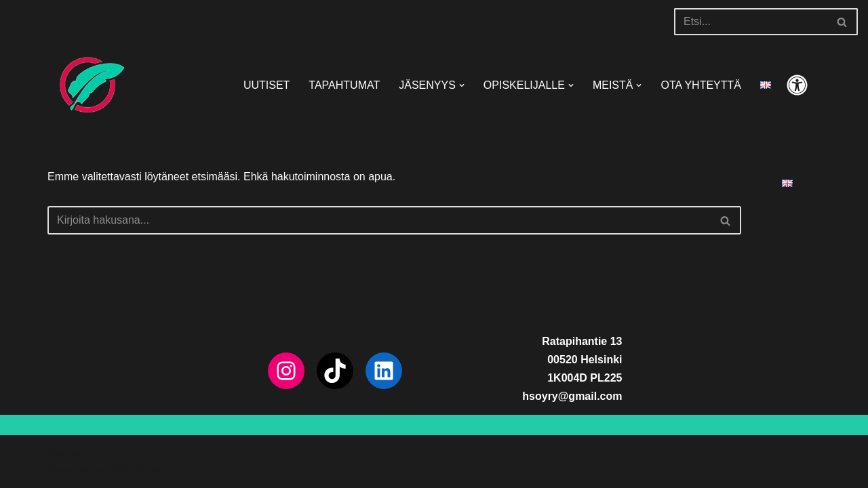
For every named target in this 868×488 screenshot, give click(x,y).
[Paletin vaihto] (797, 85)
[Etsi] (751, 22)
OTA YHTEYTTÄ (701, 85)
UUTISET (267, 85)
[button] (462, 85)
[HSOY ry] (88, 85)
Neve (60, 471)
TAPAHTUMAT (344, 85)
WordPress (139, 471)
